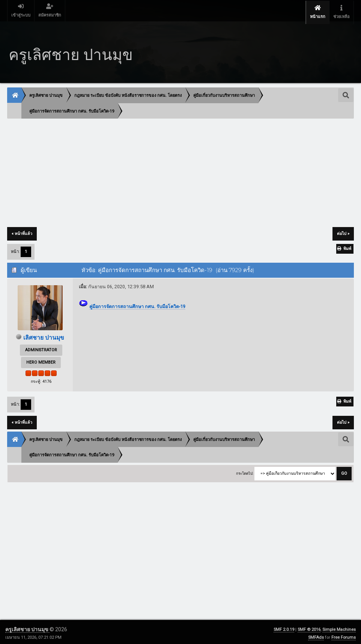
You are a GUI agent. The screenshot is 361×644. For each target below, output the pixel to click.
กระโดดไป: (245, 470)
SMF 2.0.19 (284, 627)
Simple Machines (339, 627)
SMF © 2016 (309, 627)
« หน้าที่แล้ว (22, 231)
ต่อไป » (343, 231)
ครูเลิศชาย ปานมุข (27, 627)
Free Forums (344, 635)
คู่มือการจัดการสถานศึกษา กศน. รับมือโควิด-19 (137, 303)
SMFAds (316, 635)
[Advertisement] (180, 170)
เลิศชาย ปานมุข (44, 335)
